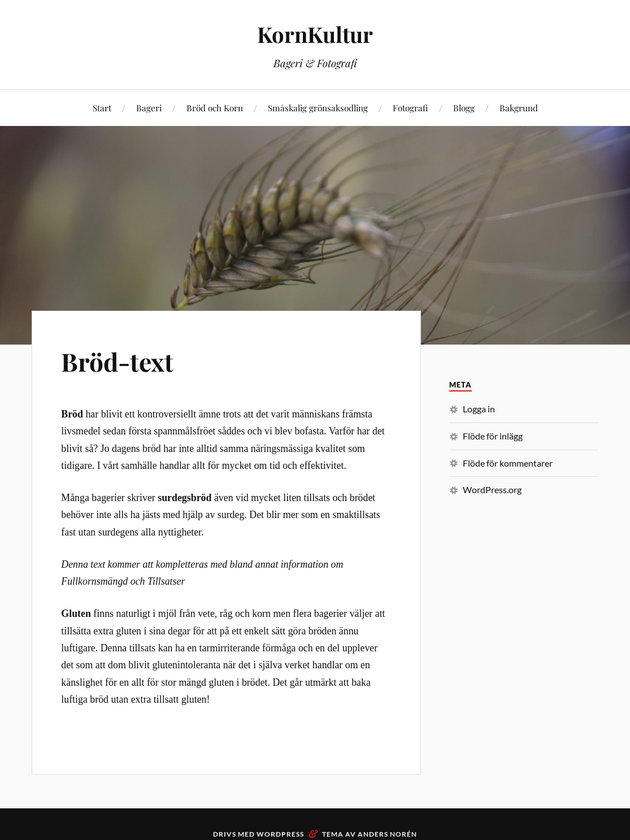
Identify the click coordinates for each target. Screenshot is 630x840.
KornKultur (315, 34)
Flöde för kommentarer (508, 463)
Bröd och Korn (215, 108)
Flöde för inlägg (493, 436)
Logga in (479, 409)
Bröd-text (117, 361)
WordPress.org (492, 489)
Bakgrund (519, 108)
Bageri (149, 108)
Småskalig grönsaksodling (318, 108)
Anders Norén (387, 834)
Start (102, 108)
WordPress (280, 834)
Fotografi (410, 108)
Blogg (464, 108)
